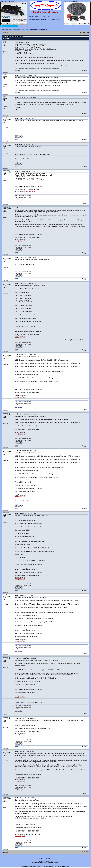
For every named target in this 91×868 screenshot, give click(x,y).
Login (9, 26)
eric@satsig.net (48, 859)
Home (4, 26)
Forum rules (46, 16)
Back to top (5, 72)
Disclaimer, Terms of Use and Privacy (31, 866)
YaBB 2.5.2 (48, 861)
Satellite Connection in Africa (21, 29)
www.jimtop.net (18, 137)
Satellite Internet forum (8, 29)
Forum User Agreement (48, 866)
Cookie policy (65, 866)
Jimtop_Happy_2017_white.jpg (24, 703)
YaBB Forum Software (38, 863)
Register (15, 26)
